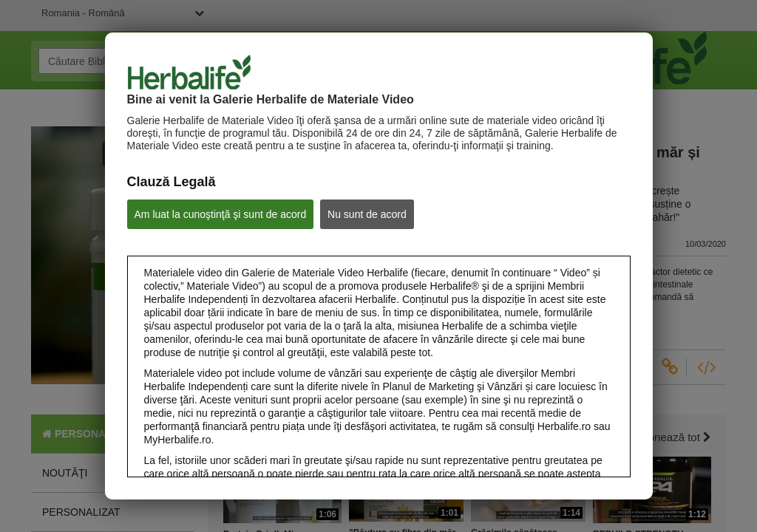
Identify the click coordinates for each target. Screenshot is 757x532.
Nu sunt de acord (367, 214)
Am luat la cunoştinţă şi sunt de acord (221, 214)
